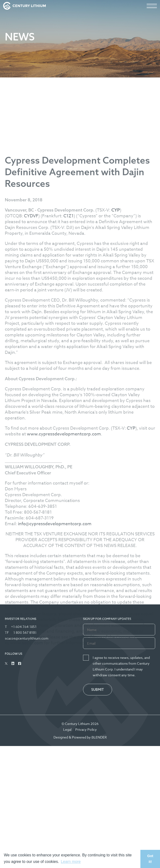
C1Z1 (69, 330)
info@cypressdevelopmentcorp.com (55, 638)
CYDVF (31, 330)
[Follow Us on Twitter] (6, 663)
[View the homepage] (24, 6)
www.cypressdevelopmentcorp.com (64, 548)
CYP (131, 543)
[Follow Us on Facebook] (20, 663)
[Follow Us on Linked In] (13, 663)
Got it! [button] (150, 859)
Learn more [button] (71, 862)
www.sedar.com (27, 757)
